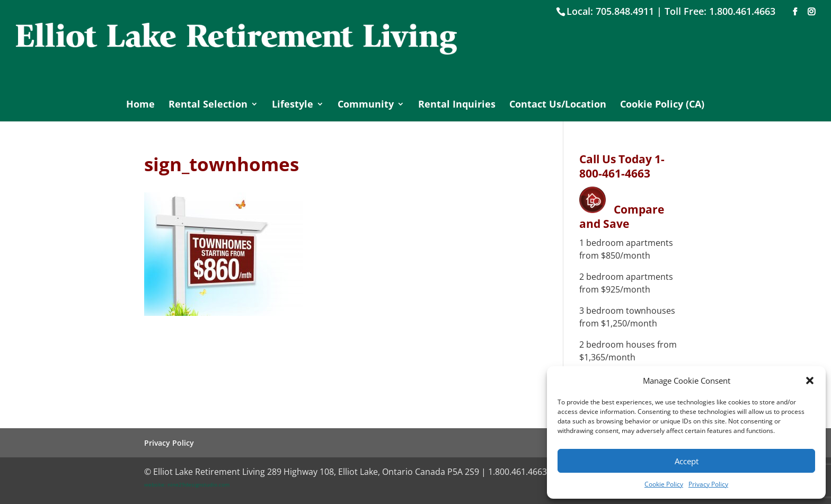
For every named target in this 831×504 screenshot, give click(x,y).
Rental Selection (208, 105)
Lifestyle (293, 105)
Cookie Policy (664, 484)
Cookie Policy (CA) (662, 105)
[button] (810, 381)
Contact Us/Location (558, 105)
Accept (687, 461)
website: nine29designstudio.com (187, 484)
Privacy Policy (708, 484)
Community (366, 105)
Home (140, 105)
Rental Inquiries (457, 105)
